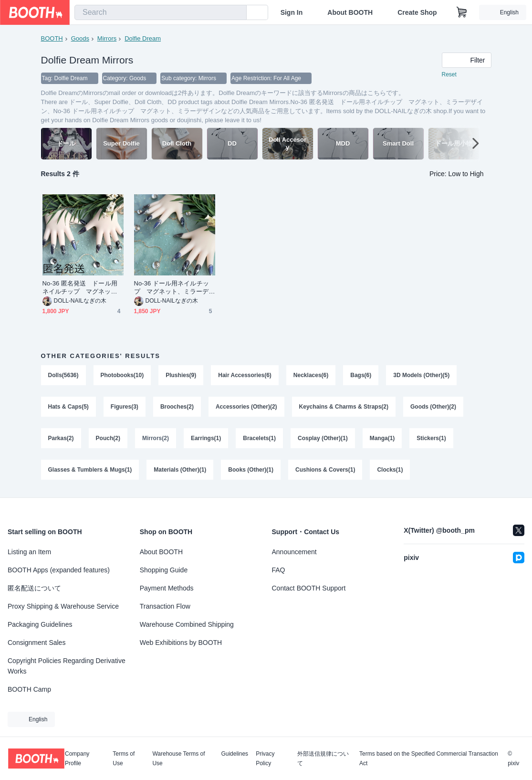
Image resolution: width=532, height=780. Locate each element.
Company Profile (77, 759)
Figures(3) (125, 407)
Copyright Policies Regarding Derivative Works (67, 666)
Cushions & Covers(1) (325, 470)
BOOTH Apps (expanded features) (59, 570)
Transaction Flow (165, 606)
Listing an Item (29, 552)
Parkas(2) (61, 438)
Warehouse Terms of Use (178, 759)
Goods (80, 38)
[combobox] (161, 12)
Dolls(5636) (63, 375)
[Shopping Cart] (462, 12)
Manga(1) (382, 438)
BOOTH (52, 38)
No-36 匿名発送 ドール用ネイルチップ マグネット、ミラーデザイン (80, 288)
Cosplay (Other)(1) (323, 438)
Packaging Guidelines (40, 624)
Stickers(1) (431, 438)
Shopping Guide (164, 570)
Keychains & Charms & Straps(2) (344, 407)
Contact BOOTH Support (309, 588)
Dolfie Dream (143, 38)
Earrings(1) (206, 438)
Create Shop (417, 12)
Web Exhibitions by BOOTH (181, 643)
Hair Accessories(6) (245, 375)
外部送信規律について (323, 759)
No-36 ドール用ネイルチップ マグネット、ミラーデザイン (172, 288)
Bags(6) (361, 375)
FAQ (279, 570)
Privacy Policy (265, 759)
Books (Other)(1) (251, 470)
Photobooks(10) (122, 375)
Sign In (292, 12)
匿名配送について (34, 588)
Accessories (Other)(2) (246, 407)
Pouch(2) (108, 438)
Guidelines (235, 754)
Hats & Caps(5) (68, 407)
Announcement (294, 552)
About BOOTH (350, 12)
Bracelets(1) (259, 438)
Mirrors (107, 38)
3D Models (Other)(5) (421, 375)
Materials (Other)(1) (180, 470)
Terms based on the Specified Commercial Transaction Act (429, 759)
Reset (449, 74)
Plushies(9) (181, 375)
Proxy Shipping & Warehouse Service (63, 606)
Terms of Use (124, 759)
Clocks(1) (390, 470)
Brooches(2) (177, 407)
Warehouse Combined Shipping (187, 624)
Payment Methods (167, 588)
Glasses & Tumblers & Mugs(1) (90, 470)
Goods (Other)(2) (433, 407)
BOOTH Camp (29, 689)
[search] (237, 13)
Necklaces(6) (311, 375)
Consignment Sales (37, 643)
